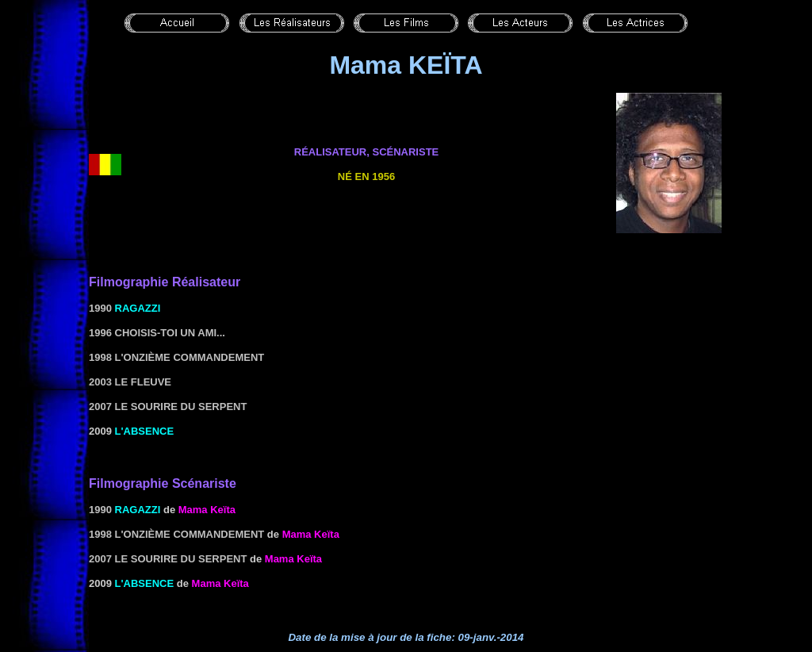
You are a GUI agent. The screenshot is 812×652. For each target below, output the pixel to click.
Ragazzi (138, 308)
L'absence (145, 431)
